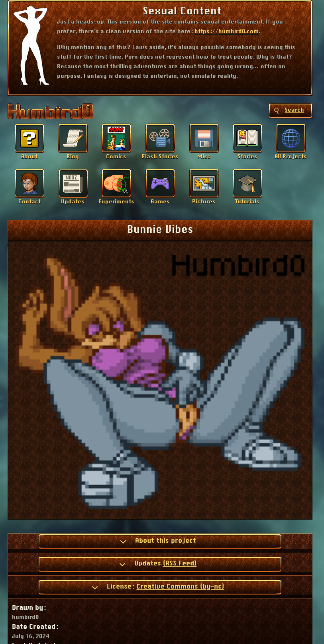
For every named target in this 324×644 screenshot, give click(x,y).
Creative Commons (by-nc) (180, 587)
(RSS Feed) (180, 563)
